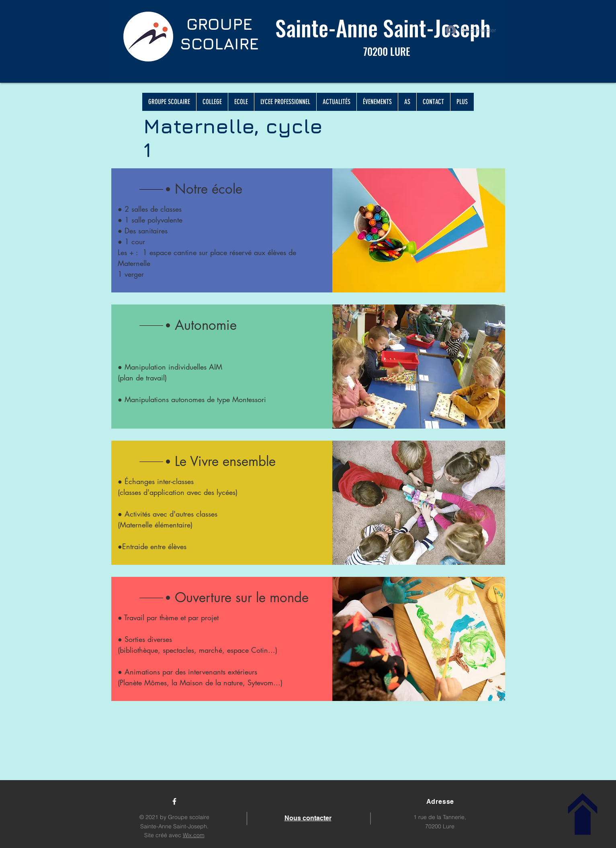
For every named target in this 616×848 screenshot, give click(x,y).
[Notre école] (251, 189)
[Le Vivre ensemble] (251, 462)
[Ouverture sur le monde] (251, 598)
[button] (251, 325)
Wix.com (194, 835)
